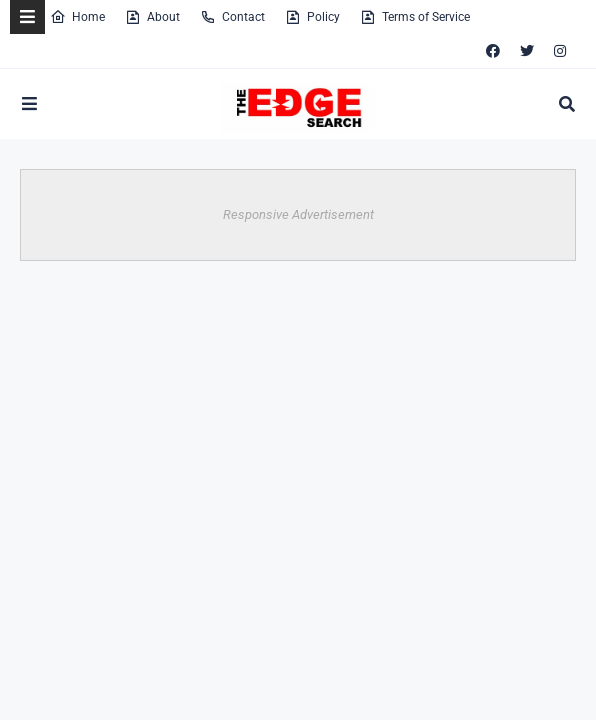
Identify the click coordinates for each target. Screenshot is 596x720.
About (152, 17)
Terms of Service (415, 17)
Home (77, 17)
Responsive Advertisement (298, 214)
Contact (232, 17)
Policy (312, 17)
